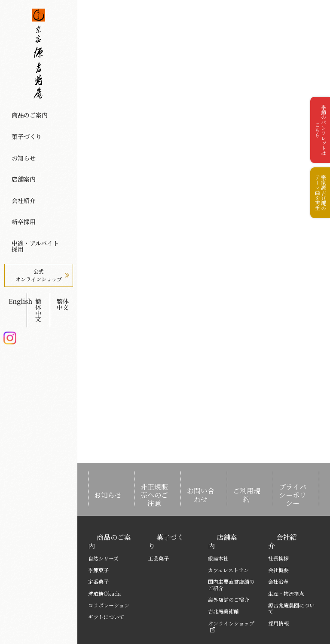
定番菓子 (98, 548)
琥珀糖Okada (104, 560)
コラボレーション (109, 572)
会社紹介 (18, 158)
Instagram (10, 238)
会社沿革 (278, 548)
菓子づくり (20, 122)
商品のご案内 (23, 111)
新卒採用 (18, 170)
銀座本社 (218, 525)
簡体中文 (38, 224)
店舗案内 (18, 146)
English (15, 224)
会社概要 (278, 536)
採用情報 (278, 590)
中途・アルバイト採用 (34, 182)
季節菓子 (98, 536)
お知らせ (18, 134)
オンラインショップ (231, 592)
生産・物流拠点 (286, 560)
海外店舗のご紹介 (229, 566)
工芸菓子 (159, 525)
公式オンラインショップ (39, 203)
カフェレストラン (228, 536)
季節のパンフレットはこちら (317, 138)
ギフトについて (106, 583)
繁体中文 (63, 224)
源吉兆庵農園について (291, 575)
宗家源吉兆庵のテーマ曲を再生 (317, 215)
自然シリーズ (103, 525)
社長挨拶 (278, 525)
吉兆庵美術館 (223, 578)
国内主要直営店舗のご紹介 (231, 551)
